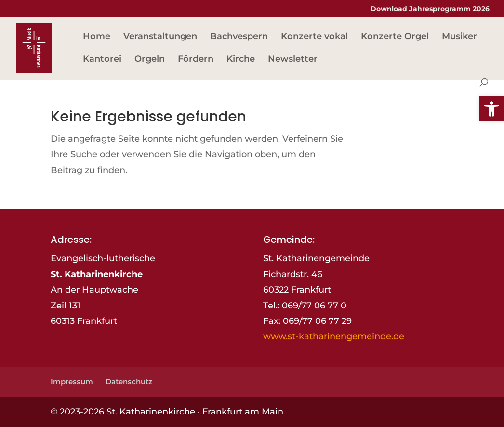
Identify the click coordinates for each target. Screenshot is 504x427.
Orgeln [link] (150, 60)
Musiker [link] (459, 37)
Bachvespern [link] (239, 37)
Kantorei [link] (102, 60)
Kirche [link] (241, 60)
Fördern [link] (196, 60)
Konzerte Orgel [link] (395, 37)
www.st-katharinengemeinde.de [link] (334, 336)
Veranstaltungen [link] (160, 37)
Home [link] (97, 37)
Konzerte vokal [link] (314, 37)
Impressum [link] (72, 381)
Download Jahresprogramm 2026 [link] (430, 9)
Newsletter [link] (293, 60)
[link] (491, 109)
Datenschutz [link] (129, 381)
